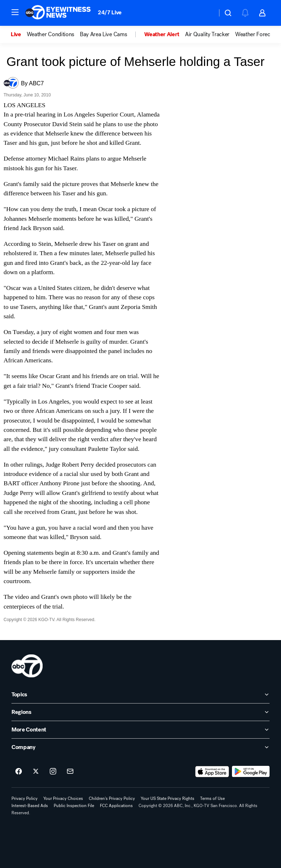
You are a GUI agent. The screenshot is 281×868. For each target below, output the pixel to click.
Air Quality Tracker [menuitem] (207, 34)
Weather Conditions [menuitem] (50, 34)
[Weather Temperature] (206, 13)
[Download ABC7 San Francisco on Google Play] (251, 772)
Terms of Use (212, 798)
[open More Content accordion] (140, 730)
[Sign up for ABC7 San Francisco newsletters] (70, 772)
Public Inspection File (74, 806)
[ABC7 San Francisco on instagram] (53, 772)
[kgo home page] (27, 666)
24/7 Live (110, 12)
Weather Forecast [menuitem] (256, 34)
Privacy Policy (25, 798)
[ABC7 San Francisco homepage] (58, 13)
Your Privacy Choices (63, 798)
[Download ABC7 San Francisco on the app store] (212, 772)
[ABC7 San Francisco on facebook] (19, 772)
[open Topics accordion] (140, 695)
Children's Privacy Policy (112, 798)
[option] (19, 34)
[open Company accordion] (140, 747)
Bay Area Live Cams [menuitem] (103, 34)
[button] (15, 12)
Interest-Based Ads (30, 806)
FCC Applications (116, 806)
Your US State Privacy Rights (168, 798)
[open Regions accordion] (140, 712)
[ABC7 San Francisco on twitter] (36, 772)
